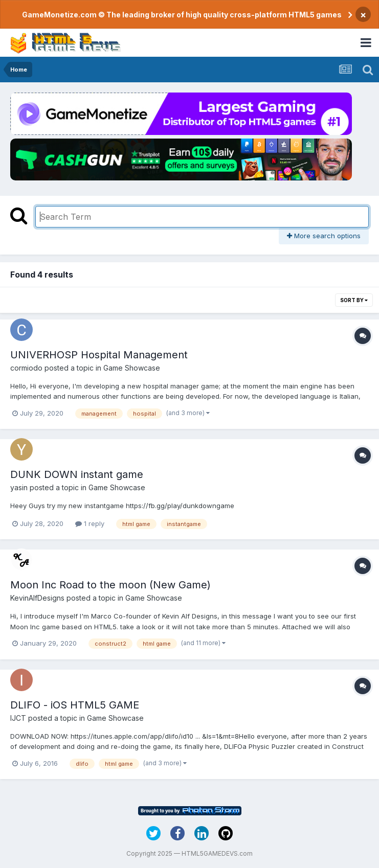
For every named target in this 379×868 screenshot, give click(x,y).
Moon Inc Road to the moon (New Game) (110, 585)
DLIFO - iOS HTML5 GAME (75, 705)
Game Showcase (132, 368)
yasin (19, 487)
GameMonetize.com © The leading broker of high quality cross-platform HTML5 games (182, 15)
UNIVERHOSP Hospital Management (99, 355)
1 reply (90, 523)
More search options (324, 236)
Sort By (354, 300)
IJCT (18, 718)
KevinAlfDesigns (37, 598)
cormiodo (26, 368)
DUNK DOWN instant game (77, 474)
